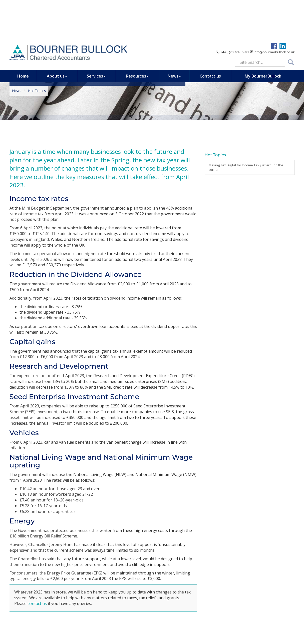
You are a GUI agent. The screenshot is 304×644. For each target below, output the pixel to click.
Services (96, 36)
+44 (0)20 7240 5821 (233, 12)
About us (57, 36)
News (174, 36)
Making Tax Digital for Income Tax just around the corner (246, 167)
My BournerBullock (263, 36)
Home (23, 36)
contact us (37, 603)
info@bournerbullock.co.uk (272, 12)
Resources (137, 36)
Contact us (210, 36)
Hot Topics (37, 91)
